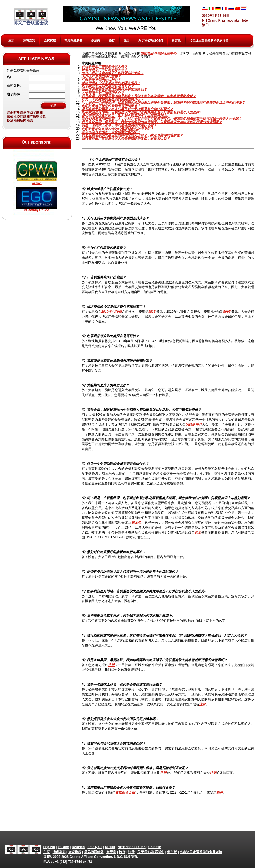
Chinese (155, 847)
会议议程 (50, 40)
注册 (127, 40)
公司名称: (14, 86)
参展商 (96, 40)
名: (9, 77)
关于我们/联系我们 (151, 40)
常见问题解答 (73, 40)
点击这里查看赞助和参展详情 (209, 40)
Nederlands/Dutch (132, 847)
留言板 (176, 40)
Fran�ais (95, 847)
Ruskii (110, 847)
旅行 (112, 40)
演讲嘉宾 (29, 40)
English (49, 847)
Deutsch (78, 847)
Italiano (63, 847)
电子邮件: (14, 94)
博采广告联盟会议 (31, 17)
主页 (11, 40)
